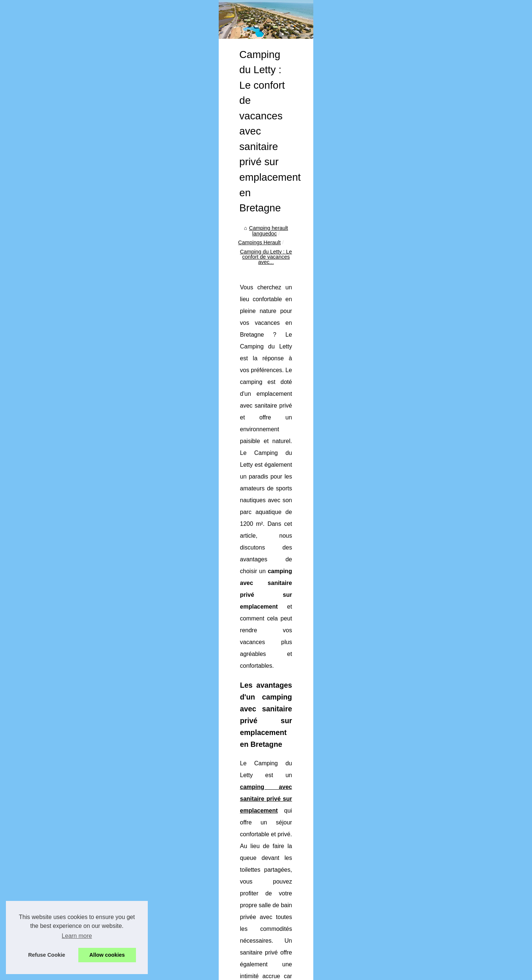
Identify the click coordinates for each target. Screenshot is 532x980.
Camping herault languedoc (195, 282)
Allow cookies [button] (107, 955)
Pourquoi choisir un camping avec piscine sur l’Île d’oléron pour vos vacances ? (299, 872)
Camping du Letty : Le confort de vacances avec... (342, 282)
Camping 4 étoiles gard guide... (90, 301)
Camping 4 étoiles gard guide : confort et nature (261, 860)
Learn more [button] (77, 936)
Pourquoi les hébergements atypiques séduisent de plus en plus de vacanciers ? (300, 847)
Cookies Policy (199, 972)
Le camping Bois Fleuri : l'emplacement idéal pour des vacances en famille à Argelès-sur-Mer (421, 794)
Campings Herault (255, 282)
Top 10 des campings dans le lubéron (249, 911)
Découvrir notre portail (80, 207)
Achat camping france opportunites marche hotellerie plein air (277, 923)
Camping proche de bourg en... (90, 268)
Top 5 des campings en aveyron (243, 898)
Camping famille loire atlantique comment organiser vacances (278, 885)
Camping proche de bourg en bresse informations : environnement (283, 834)
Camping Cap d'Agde (79, 234)
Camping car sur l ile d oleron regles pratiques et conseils (273, 949)
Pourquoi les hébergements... (88, 285)
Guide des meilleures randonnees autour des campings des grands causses (295, 936)
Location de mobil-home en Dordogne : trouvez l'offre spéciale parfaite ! (222, 794)
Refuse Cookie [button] (47, 955)
